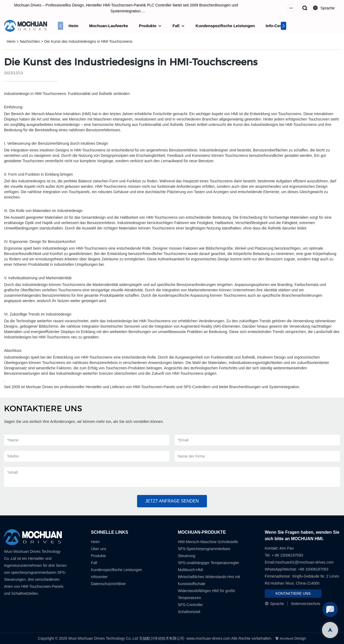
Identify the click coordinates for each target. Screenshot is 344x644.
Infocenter (99, 577)
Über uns (98, 549)
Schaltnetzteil (189, 612)
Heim (74, 26)
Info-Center (276, 26)
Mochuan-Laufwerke (109, 26)
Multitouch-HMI (191, 570)
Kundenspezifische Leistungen (225, 26)
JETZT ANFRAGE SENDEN (172, 501)
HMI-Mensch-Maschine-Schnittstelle (208, 542)
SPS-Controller (190, 605)
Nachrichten (30, 41)
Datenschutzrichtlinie (108, 584)
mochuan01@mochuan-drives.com (304, 562)
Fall (176, 26)
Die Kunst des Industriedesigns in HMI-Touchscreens (88, 41)
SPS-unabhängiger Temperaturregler (209, 563)
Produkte (148, 26)
